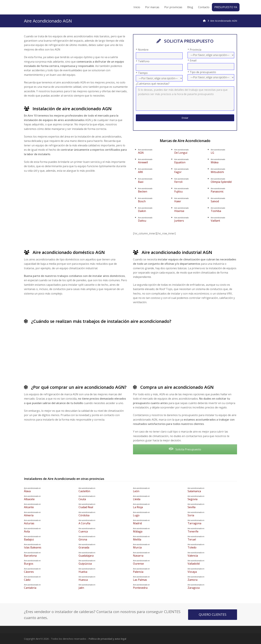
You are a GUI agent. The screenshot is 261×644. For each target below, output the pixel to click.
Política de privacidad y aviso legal (107, 639)
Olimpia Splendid (224, 181)
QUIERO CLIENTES (213, 614)
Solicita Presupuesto (185, 449)
